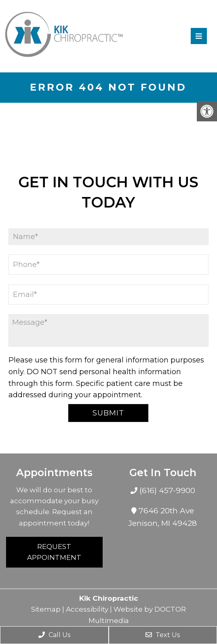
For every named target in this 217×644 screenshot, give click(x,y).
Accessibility (87, 609)
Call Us (54, 635)
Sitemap (46, 609)
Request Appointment (54, 552)
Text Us (163, 635)
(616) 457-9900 (166, 490)
